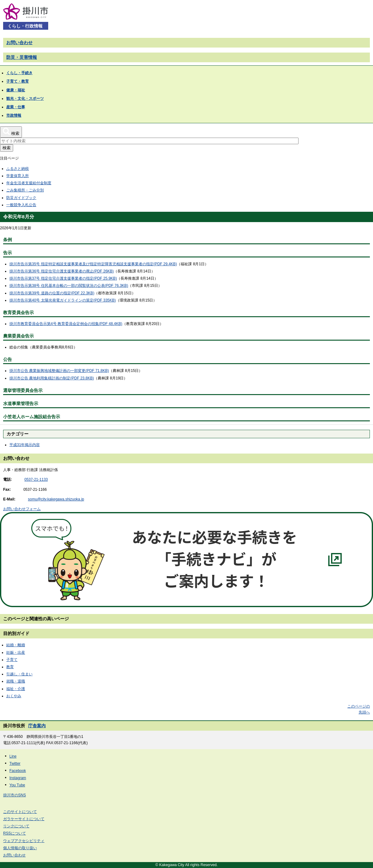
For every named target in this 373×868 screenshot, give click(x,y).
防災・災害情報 (22, 57)
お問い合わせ (19, 43)
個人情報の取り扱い (20, 848)
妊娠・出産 (16, 652)
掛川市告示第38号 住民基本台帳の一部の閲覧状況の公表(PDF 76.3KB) (69, 286)
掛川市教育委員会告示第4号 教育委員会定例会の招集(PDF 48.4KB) (66, 324)
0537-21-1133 (36, 480)
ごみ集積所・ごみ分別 (25, 190)
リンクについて (16, 826)
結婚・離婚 (16, 645)
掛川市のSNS (15, 795)
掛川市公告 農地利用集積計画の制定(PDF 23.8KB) (52, 378)
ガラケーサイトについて (24, 819)
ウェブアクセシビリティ (24, 841)
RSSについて (15, 833)
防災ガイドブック (21, 198)
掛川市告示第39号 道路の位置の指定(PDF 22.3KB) (52, 293)
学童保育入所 (18, 176)
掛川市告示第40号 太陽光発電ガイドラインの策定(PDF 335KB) (63, 300)
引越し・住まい (19, 674)
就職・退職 (16, 681)
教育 (10, 667)
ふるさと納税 (18, 169)
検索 (7, 148)
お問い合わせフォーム (22, 509)
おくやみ (14, 696)
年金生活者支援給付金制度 (29, 183)
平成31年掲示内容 (25, 445)
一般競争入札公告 (21, 205)
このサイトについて (20, 812)
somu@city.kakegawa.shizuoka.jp (56, 499)
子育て (12, 660)
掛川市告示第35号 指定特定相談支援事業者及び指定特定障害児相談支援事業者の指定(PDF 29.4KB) (93, 264)
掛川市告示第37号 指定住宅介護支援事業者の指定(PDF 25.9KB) (63, 278)
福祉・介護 (16, 689)
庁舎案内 (37, 726)
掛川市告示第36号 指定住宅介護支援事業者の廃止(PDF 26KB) (61, 271)
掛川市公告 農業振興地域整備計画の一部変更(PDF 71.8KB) (59, 371)
